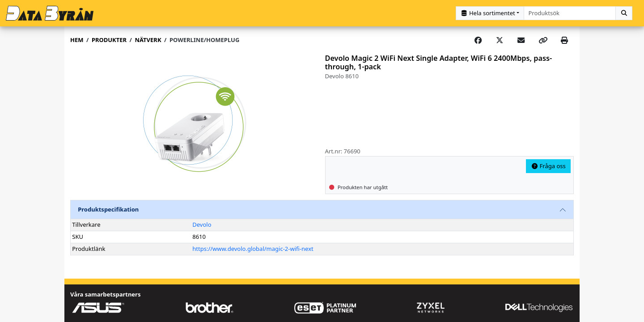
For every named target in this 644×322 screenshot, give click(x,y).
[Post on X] (500, 40)
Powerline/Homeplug (204, 40)
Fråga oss (548, 166)
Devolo (202, 225)
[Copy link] (543, 40)
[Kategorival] (490, 13)
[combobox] (570, 13)
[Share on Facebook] (478, 40)
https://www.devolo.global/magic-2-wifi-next (253, 249)
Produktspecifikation (108, 209)
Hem (77, 40)
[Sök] (624, 13)
